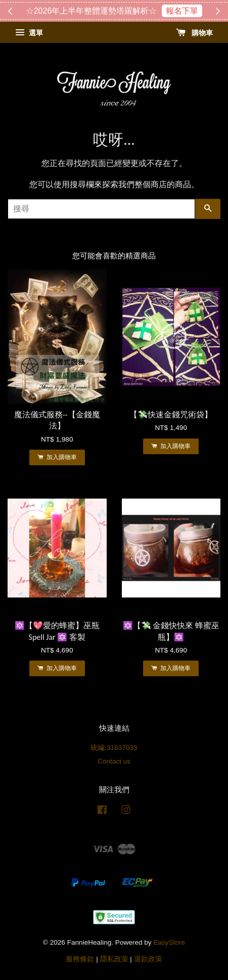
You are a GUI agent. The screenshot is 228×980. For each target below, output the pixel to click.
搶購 (164, 11)
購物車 (194, 33)
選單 (29, 33)
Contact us (114, 761)
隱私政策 (114, 959)
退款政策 (148, 959)
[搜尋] (101, 209)
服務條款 (80, 959)
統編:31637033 (114, 748)
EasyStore (169, 942)
